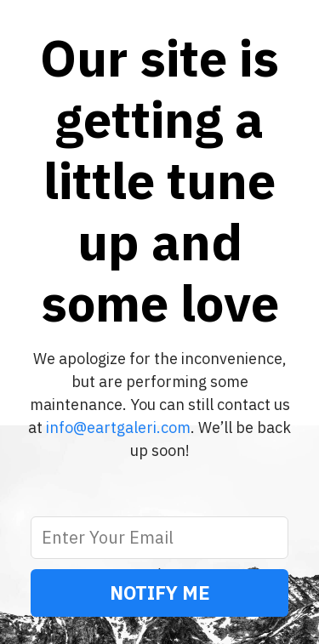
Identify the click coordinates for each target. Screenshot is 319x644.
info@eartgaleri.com (118, 427)
